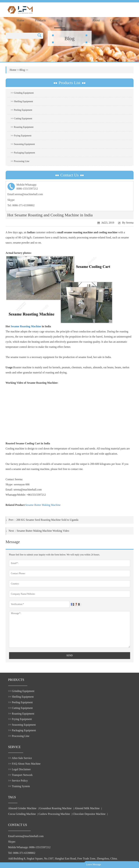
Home (20, 22)
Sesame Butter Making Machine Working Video (43, 531)
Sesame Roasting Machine (26, 326)
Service (77, 22)
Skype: (11, 200)
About (96, 22)
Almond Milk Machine (87, 808)
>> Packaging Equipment (23, 153)
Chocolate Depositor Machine (89, 814)
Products (40, 22)
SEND (69, 655)
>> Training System (19, 786)
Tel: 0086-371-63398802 (21, 205)
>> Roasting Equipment (22, 127)
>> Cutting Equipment (21, 119)
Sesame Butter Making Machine (43, 505)
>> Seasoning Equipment (23, 144)
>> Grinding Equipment (22, 93)
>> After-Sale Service (20, 758)
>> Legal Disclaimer (20, 769)
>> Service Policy (18, 781)
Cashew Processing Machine (54, 814)
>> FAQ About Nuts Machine (24, 764)
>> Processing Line (20, 161)
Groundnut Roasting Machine (55, 808)
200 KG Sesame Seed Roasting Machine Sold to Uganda (47, 520)
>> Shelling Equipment (22, 101)
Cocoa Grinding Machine (22, 814)
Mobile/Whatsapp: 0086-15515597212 (29, 847)
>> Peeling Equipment (21, 110)
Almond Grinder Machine (22, 808)
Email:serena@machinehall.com (25, 194)
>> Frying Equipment (21, 136)
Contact (115, 22)
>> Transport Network (20, 775)
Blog (60, 22)
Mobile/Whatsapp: (70, 187)
